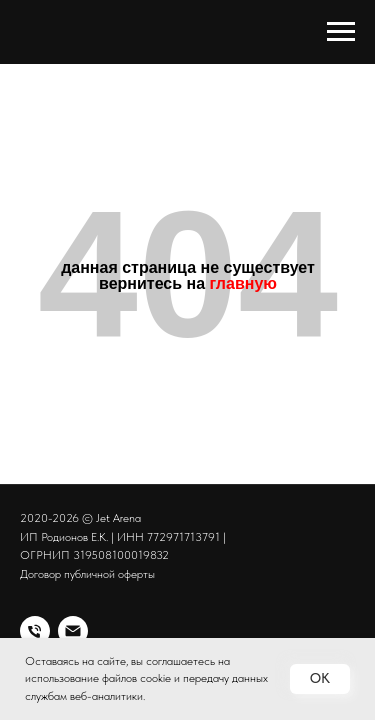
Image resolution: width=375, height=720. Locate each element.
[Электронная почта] (73, 631)
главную (243, 283)
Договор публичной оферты (87, 574)
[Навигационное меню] (341, 32)
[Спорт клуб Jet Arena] (35, 631)
